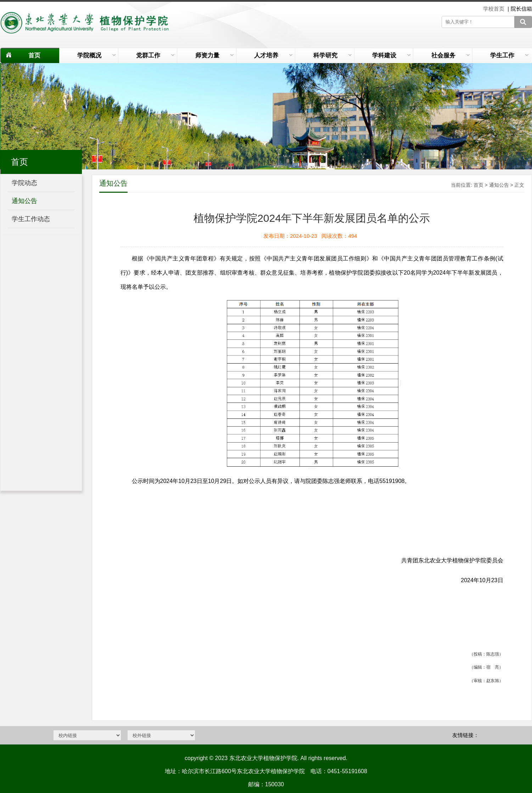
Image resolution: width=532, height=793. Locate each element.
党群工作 (155, 55)
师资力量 (214, 55)
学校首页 (494, 9)
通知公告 (24, 201)
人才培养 (273, 55)
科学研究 (332, 55)
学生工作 (509, 55)
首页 (34, 55)
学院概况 (96, 55)
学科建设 (391, 55)
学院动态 (24, 183)
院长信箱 (521, 9)
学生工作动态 (31, 219)
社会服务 (450, 55)
